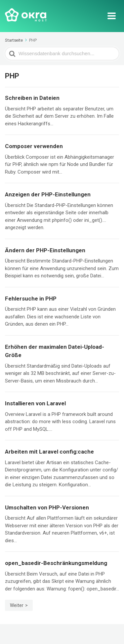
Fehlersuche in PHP (31, 299)
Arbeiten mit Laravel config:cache (49, 452)
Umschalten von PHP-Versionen (47, 507)
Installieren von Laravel (35, 403)
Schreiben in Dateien (32, 98)
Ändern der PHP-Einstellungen (45, 250)
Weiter (17, 605)
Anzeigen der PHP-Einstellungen (48, 194)
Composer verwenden (34, 146)
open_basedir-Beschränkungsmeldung (56, 563)
